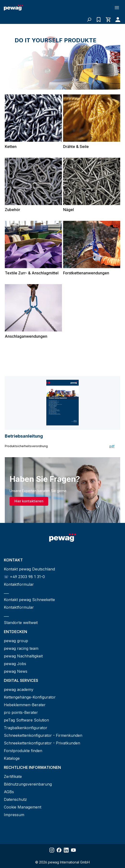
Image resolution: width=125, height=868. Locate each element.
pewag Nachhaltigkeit (23, 656)
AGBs (9, 792)
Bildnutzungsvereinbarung (28, 784)
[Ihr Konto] (117, 20)
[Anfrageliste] (99, 20)
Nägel (68, 210)
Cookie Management (23, 807)
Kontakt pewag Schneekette (29, 600)
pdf (112, 446)
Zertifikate (13, 776)
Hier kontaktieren (29, 501)
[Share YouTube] (73, 850)
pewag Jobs (15, 664)
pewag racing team (21, 648)
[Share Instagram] (52, 850)
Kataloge (12, 758)
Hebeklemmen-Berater (25, 705)
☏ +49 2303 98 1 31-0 (24, 577)
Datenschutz (15, 799)
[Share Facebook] (59, 850)
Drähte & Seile (76, 146)
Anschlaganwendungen (26, 336)
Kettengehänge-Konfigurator (30, 697)
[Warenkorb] (108, 20)
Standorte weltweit (21, 623)
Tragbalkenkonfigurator (26, 728)
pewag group (16, 641)
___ (6, 592)
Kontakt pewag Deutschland (29, 569)
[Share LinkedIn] (66, 850)
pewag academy (19, 689)
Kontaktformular (19, 584)
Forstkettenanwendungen (86, 273)
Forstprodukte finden (23, 751)
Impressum (14, 815)
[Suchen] (89, 20)
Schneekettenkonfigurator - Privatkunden (42, 743)
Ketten (11, 146)
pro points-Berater (21, 712)
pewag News (16, 671)
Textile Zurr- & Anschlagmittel (32, 273)
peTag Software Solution (26, 720)
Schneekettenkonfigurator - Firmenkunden (43, 735)
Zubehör (12, 210)
